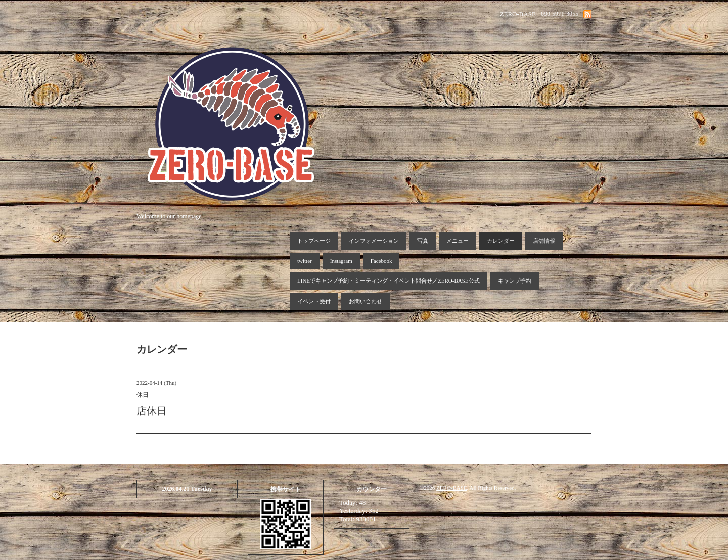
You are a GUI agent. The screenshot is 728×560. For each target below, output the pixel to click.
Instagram (341, 261)
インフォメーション (374, 241)
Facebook (381, 261)
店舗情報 (544, 241)
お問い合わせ (366, 301)
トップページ (314, 241)
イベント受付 (314, 301)
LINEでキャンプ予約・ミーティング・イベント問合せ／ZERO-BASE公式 (389, 281)
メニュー (458, 241)
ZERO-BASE (452, 488)
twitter (305, 261)
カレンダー (501, 241)
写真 (423, 241)
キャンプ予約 (515, 281)
